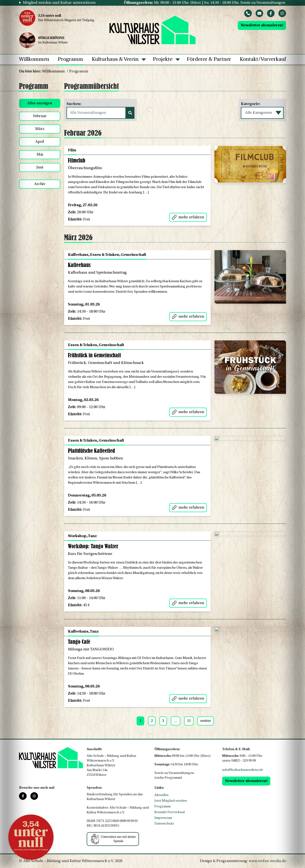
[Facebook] (271, 13)
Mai (40, 155)
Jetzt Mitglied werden (171, 801)
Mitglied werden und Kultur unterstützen (59, 3)
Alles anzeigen (40, 103)
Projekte (163, 60)
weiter (206, 721)
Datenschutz (164, 824)
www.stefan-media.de (267, 861)
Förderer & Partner (209, 60)
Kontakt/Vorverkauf (263, 60)
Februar (40, 116)
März (40, 129)
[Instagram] (282, 13)
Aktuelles (162, 795)
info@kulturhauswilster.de (243, 770)
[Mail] (259, 13)
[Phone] (248, 13)
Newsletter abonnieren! (262, 25)
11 (189, 721)
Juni (40, 167)
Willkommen (34, 60)
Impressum (163, 818)
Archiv (40, 184)
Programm (70, 60)
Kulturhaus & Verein (115, 60)
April (40, 142)
